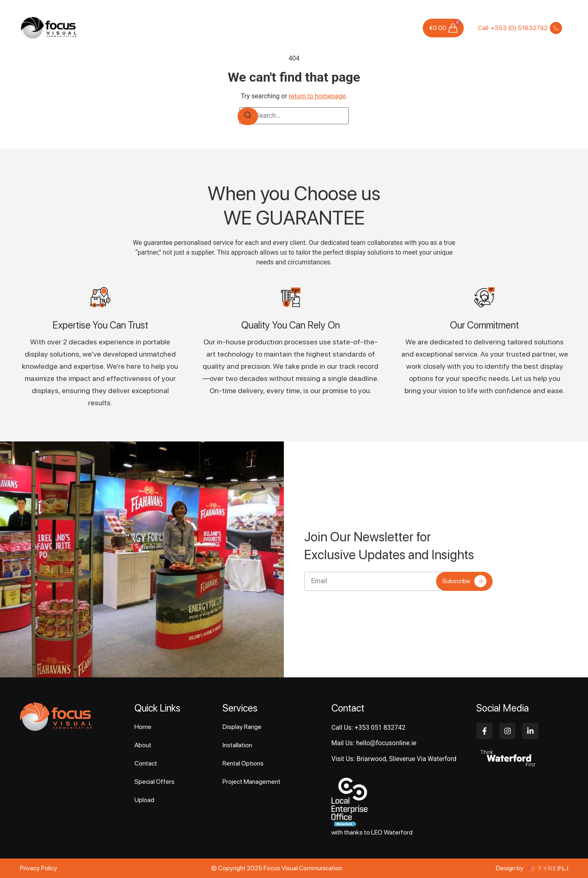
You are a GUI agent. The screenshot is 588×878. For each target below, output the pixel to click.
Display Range (242, 727)
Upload (374, 28)
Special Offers (338, 28)
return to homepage (317, 96)
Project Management (252, 782)
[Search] (248, 116)
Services (218, 28)
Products (255, 28)
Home (162, 28)
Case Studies (292, 28)
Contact (402, 28)
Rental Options (243, 763)
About (186, 28)
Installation (237, 745)
